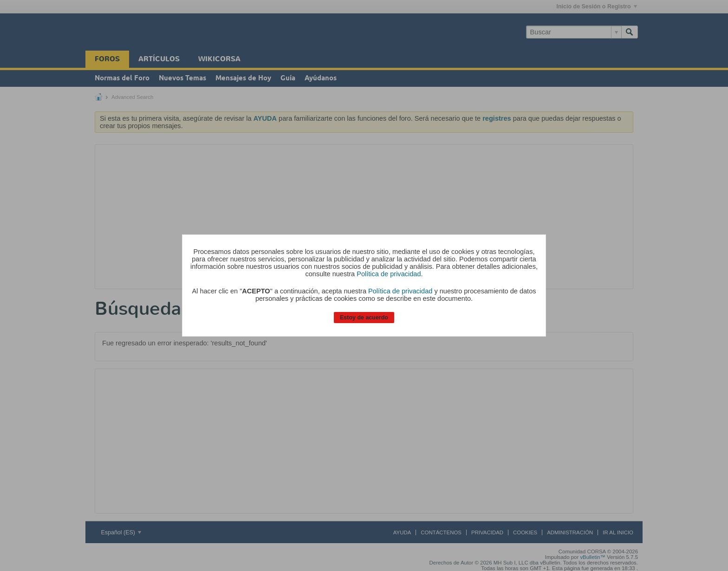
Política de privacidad (389, 274)
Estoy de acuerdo (364, 318)
